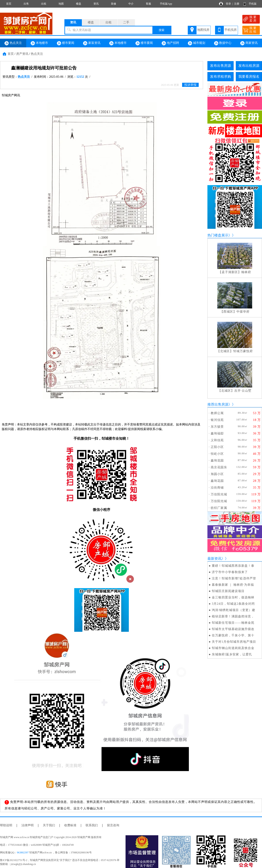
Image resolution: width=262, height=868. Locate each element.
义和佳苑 (217, 440)
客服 (148, 4)
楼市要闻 (65, 43)
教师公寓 (217, 413)
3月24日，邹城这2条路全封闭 (233, 604)
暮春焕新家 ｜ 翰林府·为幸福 (233, 585)
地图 (61, 4)
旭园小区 (217, 474)
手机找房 (231, 30)
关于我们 (49, 825)
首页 (9, 4)
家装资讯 (92, 43)
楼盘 (79, 4)
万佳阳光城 (219, 494)
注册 (237, 4)
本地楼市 (39, 43)
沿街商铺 (217, 488)
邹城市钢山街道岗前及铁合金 (233, 648)
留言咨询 (113, 825)
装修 (114, 4)
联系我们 (92, 825)
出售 (26, 4)
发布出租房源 (249, 66)
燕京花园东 (219, 467)
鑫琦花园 (217, 461)
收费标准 (70, 825)
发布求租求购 (221, 77)
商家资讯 (249, 43)
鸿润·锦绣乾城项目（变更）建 (234, 610)
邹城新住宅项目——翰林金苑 (233, 623)
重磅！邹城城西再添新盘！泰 (233, 566)
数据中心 (223, 43)
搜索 (162, 30)
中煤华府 (243, 312)
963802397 (23, 852)
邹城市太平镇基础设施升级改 (233, 629)
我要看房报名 (249, 77)
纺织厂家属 (219, 508)
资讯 (96, 4)
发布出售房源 (221, 66)
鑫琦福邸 (217, 433)
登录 (228, 4)
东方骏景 (217, 427)
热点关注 (13, 43)
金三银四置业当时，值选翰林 (233, 597)
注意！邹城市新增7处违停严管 (234, 578)
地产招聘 (170, 43)
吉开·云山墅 (243, 391)
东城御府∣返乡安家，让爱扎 (232, 654)
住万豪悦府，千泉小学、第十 (233, 635)
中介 (131, 4)
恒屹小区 (217, 454)
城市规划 (196, 43)
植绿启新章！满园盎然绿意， (233, 616)
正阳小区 (217, 447)
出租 (44, 4)
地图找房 (203, 30)
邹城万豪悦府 (243, 351)
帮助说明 (6, 825)
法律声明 (28, 825)
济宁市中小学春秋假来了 (230, 572)
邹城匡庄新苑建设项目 (228, 591)
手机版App (166, 4)
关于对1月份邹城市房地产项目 (234, 642)
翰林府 (246, 272)
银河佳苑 (217, 420)
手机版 (253, 4)
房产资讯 (22, 54)
